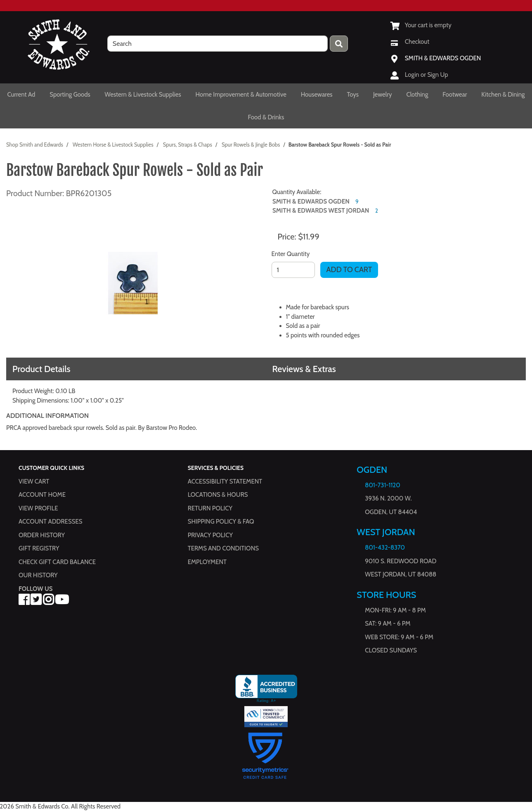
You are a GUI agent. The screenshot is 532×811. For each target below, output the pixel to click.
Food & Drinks (266, 117)
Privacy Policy (210, 535)
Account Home (42, 495)
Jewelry (383, 95)
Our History (38, 575)
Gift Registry (39, 548)
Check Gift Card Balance (57, 562)
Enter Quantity (291, 254)
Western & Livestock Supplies (143, 95)
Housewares (317, 95)
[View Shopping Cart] (421, 25)
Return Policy (210, 508)
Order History (42, 535)
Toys (353, 95)
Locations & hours (218, 495)
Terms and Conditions (223, 548)
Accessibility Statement (225, 481)
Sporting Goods (70, 95)
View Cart (34, 481)
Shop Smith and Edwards (35, 145)
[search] (218, 44)
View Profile (38, 508)
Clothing (417, 95)
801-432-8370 (385, 548)
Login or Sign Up (427, 75)
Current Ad (21, 95)
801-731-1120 (382, 485)
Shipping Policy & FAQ (221, 522)
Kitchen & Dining (503, 95)
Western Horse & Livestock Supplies (113, 145)
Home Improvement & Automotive (241, 95)
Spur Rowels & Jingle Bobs (251, 145)
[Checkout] (410, 42)
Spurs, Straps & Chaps (188, 145)
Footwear (455, 95)
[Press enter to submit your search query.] (339, 44)
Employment (207, 562)
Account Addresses (50, 522)
